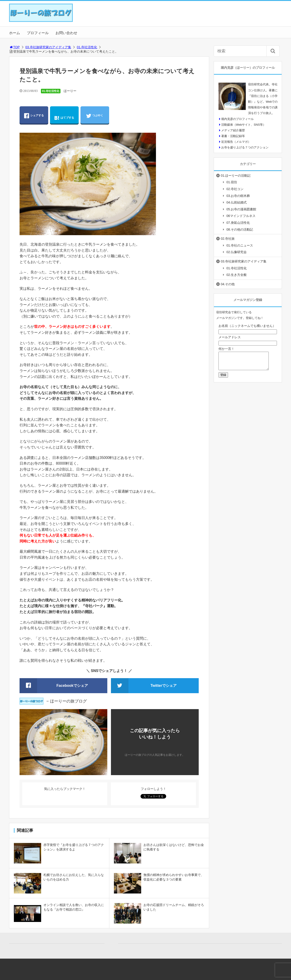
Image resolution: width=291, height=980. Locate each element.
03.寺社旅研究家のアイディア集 (48, 47)
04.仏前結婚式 (237, 202)
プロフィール (38, 33)
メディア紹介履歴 (233, 130)
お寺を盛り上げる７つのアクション (245, 147)
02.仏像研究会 (237, 252)
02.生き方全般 (237, 275)
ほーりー (70, 91)
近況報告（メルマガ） (236, 142)
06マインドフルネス (241, 216)
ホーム (15, 33)
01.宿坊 (232, 182)
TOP (14, 47)
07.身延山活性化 (238, 223)
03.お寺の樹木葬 (238, 196)
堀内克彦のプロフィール (237, 119)
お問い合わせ (66, 33)
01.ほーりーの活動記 (236, 176)
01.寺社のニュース (240, 245)
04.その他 (228, 284)
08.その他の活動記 (240, 229)
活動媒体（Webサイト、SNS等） (243, 125)
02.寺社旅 (228, 239)
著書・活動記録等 (233, 136)
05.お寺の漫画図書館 (241, 209)
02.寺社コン (235, 189)
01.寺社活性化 (87, 47)
